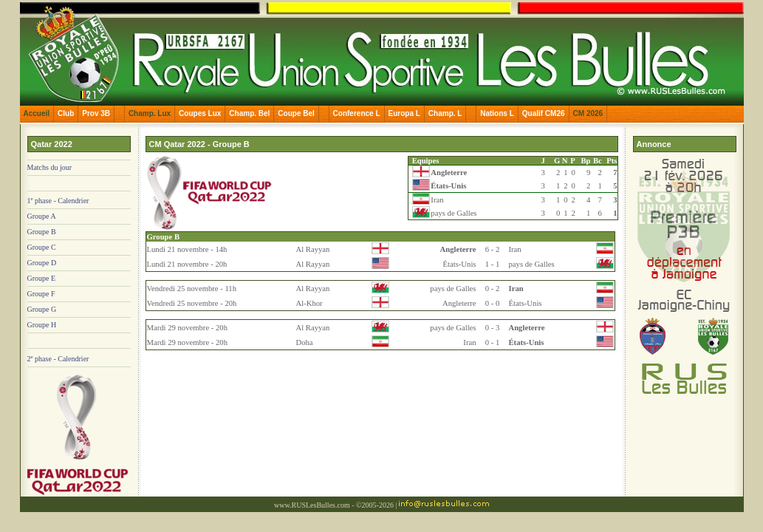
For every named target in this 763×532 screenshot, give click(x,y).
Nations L (497, 113)
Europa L (404, 113)
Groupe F (41, 294)
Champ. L (445, 113)
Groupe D (42, 263)
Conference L (357, 113)
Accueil (37, 113)
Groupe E (42, 278)
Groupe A (42, 216)
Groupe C (42, 247)
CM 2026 (588, 113)
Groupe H (42, 325)
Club (66, 113)
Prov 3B (96, 113)
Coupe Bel (296, 113)
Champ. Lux (150, 113)
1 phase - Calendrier (58, 201)
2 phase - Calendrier (58, 359)
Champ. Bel (249, 113)
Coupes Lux (200, 113)
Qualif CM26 (544, 113)
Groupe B (42, 232)
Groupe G (42, 309)
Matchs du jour (50, 167)
